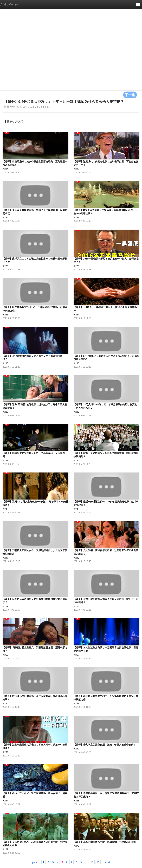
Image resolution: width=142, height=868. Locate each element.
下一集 (130, 95)
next (107, 862)
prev (34, 862)
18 (92, 862)
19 (98, 862)
